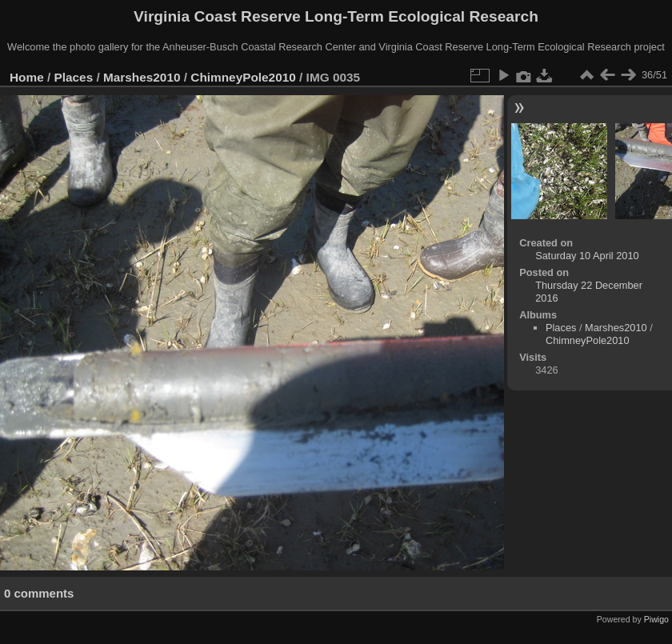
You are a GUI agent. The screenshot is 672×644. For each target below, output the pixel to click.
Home (27, 77)
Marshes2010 (142, 77)
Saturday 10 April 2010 (587, 256)
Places (74, 77)
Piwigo (656, 619)
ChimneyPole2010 (243, 77)
